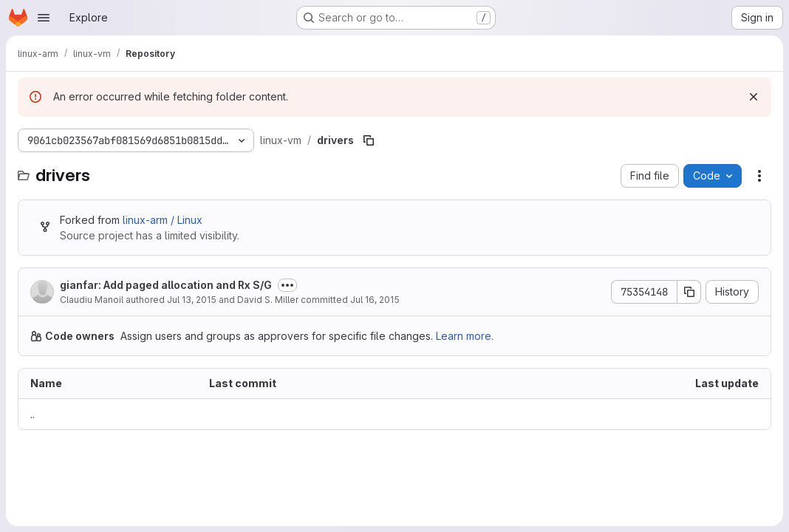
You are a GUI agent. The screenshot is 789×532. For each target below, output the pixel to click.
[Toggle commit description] (287, 285)
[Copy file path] (369, 140)
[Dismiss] (754, 97)
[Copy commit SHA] (689, 292)
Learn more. (465, 336)
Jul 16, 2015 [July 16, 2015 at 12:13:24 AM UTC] (375, 300)
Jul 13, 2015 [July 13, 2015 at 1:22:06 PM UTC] (192, 300)
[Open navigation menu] (44, 18)
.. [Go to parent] (33, 414)
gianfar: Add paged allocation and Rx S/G (166, 285)
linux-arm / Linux (163, 220)
